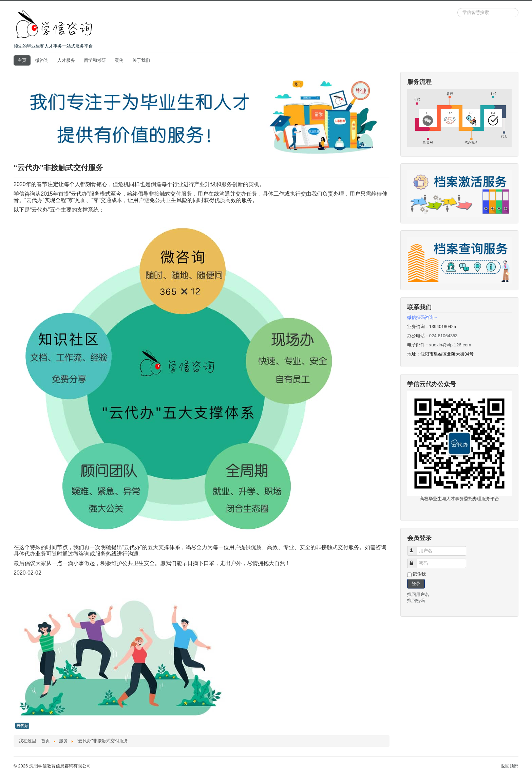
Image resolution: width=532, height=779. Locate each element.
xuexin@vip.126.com (450, 345)
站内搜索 (458, 8)
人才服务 (66, 60)
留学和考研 (95, 60)
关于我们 (141, 60)
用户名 (415, 548)
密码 (415, 560)
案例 (119, 60)
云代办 (22, 726)
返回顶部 (510, 766)
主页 (22, 60)
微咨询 (42, 60)
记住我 (419, 574)
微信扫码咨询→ (423, 317)
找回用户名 (418, 594)
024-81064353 (443, 336)
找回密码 (416, 601)
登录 (416, 584)
